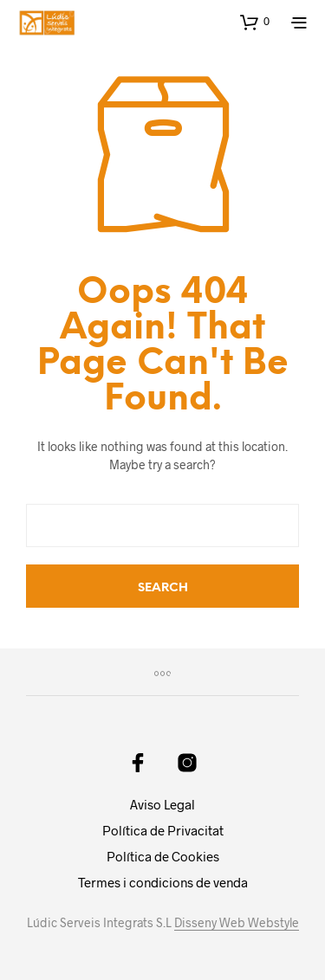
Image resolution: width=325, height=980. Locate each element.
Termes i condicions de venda (163, 882)
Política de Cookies (163, 856)
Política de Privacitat (163, 830)
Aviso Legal (162, 804)
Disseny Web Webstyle (237, 923)
